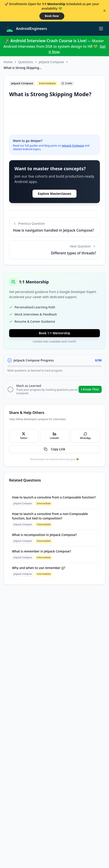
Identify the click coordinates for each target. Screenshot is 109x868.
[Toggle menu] (101, 29)
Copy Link (55, 449)
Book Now (52, 16)
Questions (26, 62)
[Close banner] (105, 11)
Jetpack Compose (51, 62)
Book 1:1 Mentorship (55, 333)
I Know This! (90, 389)
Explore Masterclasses (55, 194)
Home (8, 62)
